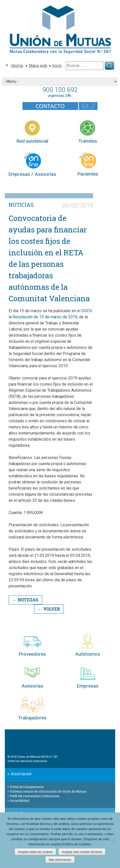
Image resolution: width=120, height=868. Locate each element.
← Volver (49, 609)
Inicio (57, 66)
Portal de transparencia (27, 787)
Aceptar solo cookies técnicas (82, 852)
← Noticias (25, 600)
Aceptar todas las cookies (35, 852)
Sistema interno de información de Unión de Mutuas (48, 791)
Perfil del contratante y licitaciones (35, 796)
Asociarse (21, 774)
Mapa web (38, 66)
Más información (60, 860)
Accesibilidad (20, 800)
